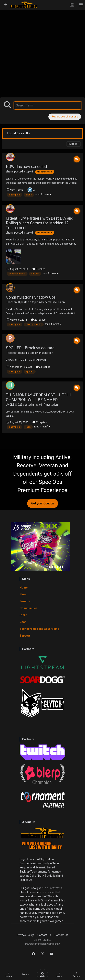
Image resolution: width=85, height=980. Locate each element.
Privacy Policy (25, 935)
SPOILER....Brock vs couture (30, 348)
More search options (65, 117)
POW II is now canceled (26, 167)
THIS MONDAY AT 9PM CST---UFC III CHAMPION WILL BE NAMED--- (38, 397)
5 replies (39, 269)
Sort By (74, 144)
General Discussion (53, 302)
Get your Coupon (43, 503)
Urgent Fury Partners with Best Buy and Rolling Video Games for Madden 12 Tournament (40, 223)
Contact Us (44, 935)
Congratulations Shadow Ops (31, 297)
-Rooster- (12, 353)
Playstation (46, 353)
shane (10, 171)
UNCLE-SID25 (14, 405)
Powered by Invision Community (42, 944)
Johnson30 (13, 302)
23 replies (38, 320)
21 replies (43, 367)
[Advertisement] (42, 45)
